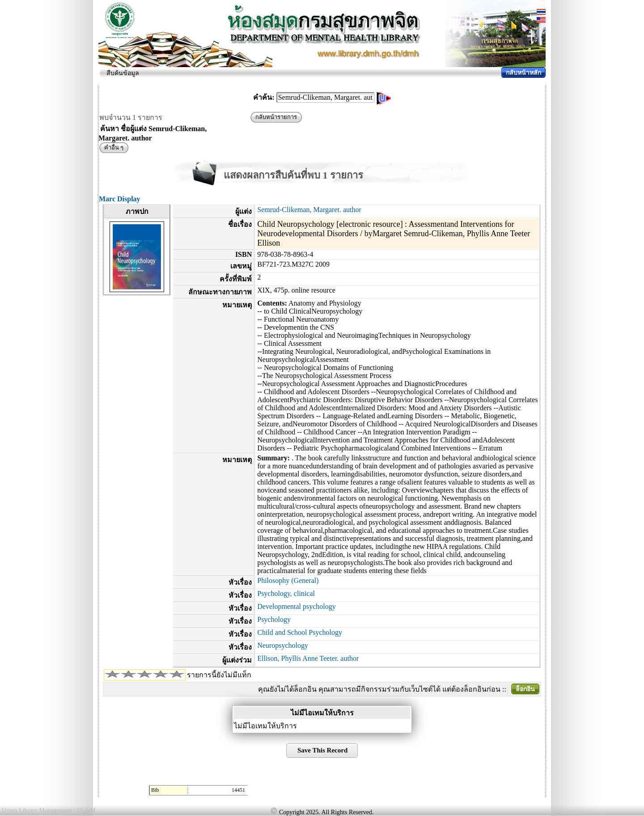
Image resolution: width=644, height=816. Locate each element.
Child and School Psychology (300, 632)
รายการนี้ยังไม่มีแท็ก (219, 675)
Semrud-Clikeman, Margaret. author (309, 210)
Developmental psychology (297, 606)
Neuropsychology (283, 645)
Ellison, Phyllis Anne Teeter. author (308, 658)
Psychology (274, 619)
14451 (238, 790)
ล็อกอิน (525, 689)
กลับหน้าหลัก (523, 73)
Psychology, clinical (286, 593)
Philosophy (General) (288, 580)
